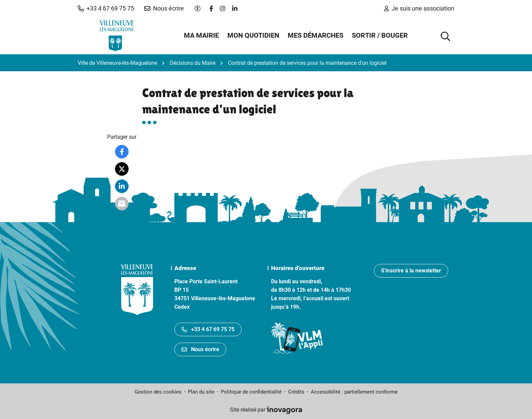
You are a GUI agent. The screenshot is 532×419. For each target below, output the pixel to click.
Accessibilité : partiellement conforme (354, 392)
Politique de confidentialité (251, 392)
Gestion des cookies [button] (158, 392)
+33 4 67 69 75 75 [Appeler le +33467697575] (208, 329)
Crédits (296, 392)
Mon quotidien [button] (253, 35)
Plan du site (201, 392)
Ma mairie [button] (201, 35)
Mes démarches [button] (316, 35)
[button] (106, 8)
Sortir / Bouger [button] (380, 35)
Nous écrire (200, 349)
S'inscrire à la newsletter (411, 271)
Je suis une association (419, 8)
